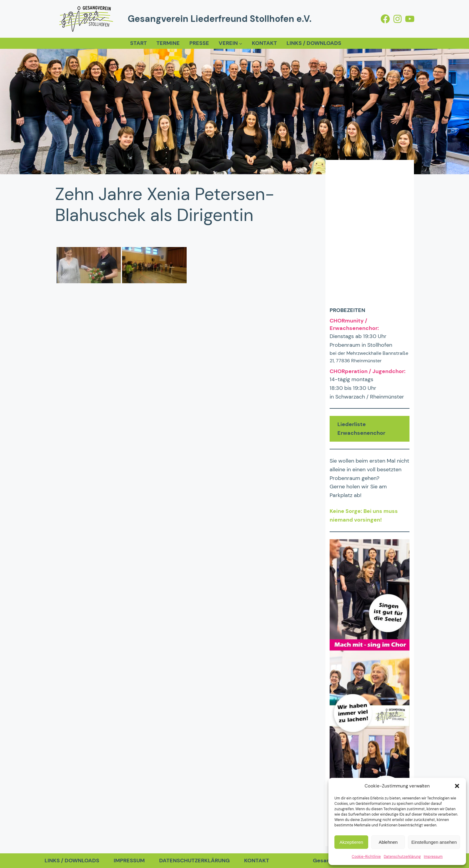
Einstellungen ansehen (434, 842)
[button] (457, 786)
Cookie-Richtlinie (366, 857)
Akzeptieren (351, 842)
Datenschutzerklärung (402, 857)
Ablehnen (388, 842)
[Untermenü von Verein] (241, 43)
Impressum (433, 857)
